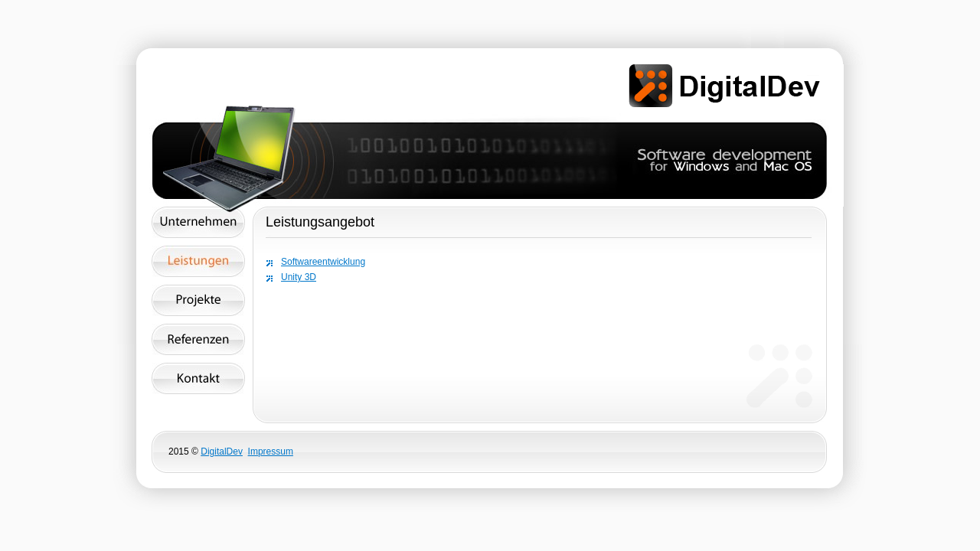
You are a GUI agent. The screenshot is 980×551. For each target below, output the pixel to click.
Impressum (271, 452)
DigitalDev (222, 452)
